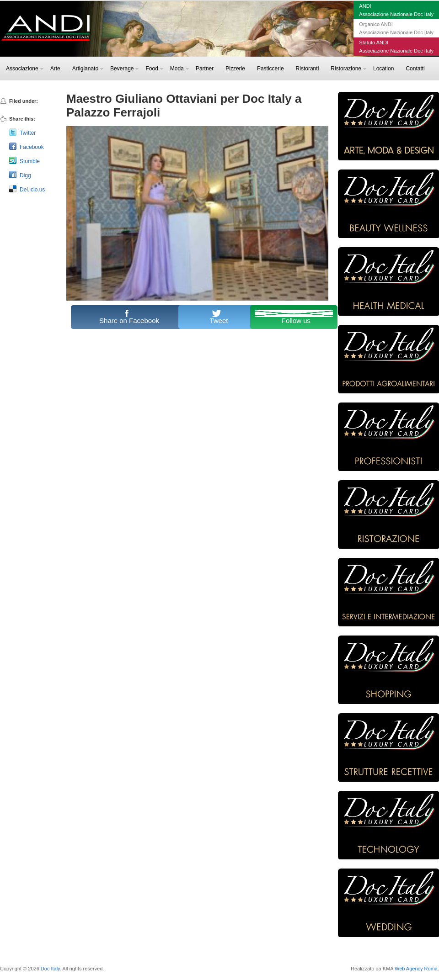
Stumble (30, 161)
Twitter (28, 133)
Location (383, 69)
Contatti (415, 69)
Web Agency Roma (416, 969)
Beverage (124, 69)
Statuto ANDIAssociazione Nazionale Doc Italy (396, 47)
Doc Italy (50, 969)
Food (154, 69)
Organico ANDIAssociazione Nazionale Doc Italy (396, 28)
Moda (179, 69)
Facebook (32, 147)
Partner (205, 69)
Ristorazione (348, 69)
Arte (55, 69)
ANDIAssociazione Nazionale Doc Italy (396, 10)
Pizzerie (235, 69)
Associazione (25, 69)
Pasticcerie (270, 69)
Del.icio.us (32, 190)
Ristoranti (308, 69)
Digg (25, 175)
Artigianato (88, 69)
